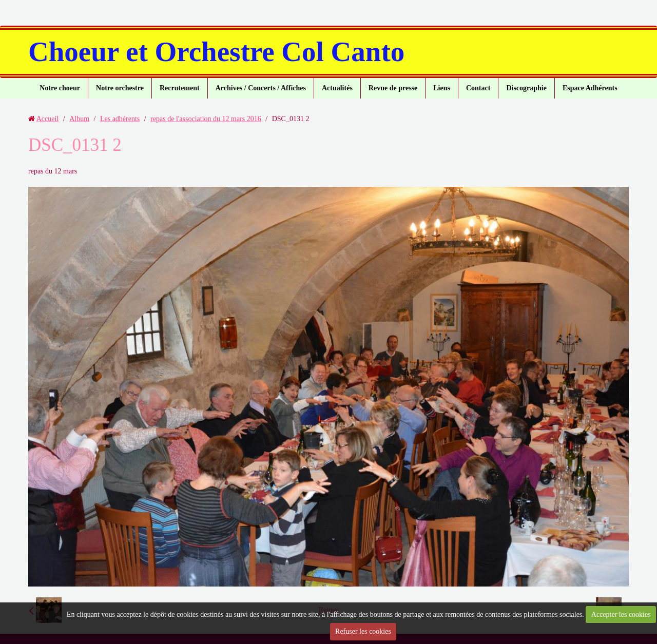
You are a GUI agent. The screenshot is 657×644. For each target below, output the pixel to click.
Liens (442, 88)
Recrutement (180, 88)
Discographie (526, 88)
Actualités (337, 88)
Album (79, 119)
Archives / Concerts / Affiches (261, 88)
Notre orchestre (120, 88)
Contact (478, 88)
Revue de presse (393, 88)
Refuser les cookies (363, 631)
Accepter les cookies (621, 614)
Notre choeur (60, 88)
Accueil (48, 119)
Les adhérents (120, 119)
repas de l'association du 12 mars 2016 (206, 119)
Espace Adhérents (590, 88)
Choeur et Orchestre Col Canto (216, 52)
